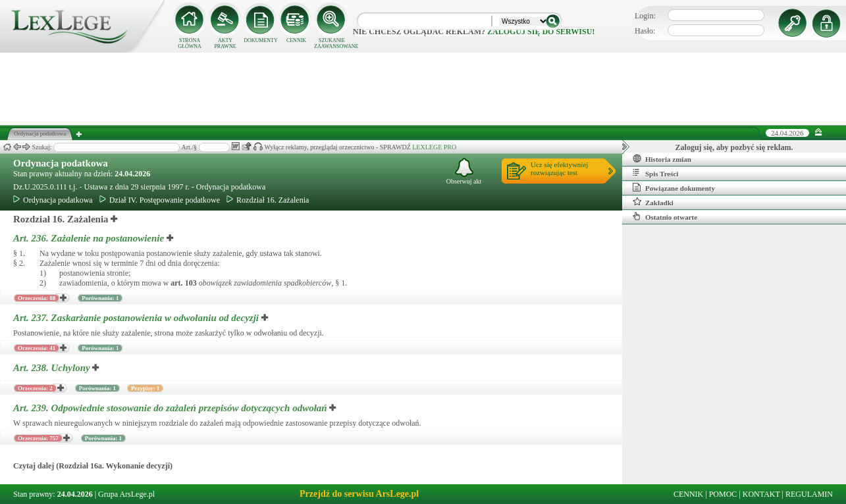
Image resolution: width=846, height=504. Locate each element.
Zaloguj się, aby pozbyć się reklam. (734, 147)
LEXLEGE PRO (434, 147)
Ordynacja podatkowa (61, 163)
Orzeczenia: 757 (38, 438)
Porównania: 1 (100, 298)
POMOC (723, 494)
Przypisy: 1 (145, 388)
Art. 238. (53, 368)
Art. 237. (137, 318)
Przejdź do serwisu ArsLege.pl (359, 494)
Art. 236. (90, 238)
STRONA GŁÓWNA (190, 43)
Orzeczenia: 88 (37, 298)
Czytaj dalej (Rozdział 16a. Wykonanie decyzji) (93, 466)
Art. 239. (171, 408)
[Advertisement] (423, 89)
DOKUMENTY (261, 40)
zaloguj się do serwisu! (541, 32)
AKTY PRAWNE (225, 43)
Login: (645, 16)
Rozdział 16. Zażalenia (268, 200)
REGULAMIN (809, 494)
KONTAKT (761, 494)
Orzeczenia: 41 (37, 348)
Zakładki (653, 202)
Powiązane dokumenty (674, 188)
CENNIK (296, 40)
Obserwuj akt (464, 171)
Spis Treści (655, 173)
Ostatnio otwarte (665, 216)
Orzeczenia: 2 (35, 388)
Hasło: (645, 31)
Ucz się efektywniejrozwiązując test (559, 168)
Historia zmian (662, 159)
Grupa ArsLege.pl (126, 494)
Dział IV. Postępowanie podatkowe (160, 200)
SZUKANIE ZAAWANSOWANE (332, 43)
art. (183, 283)
